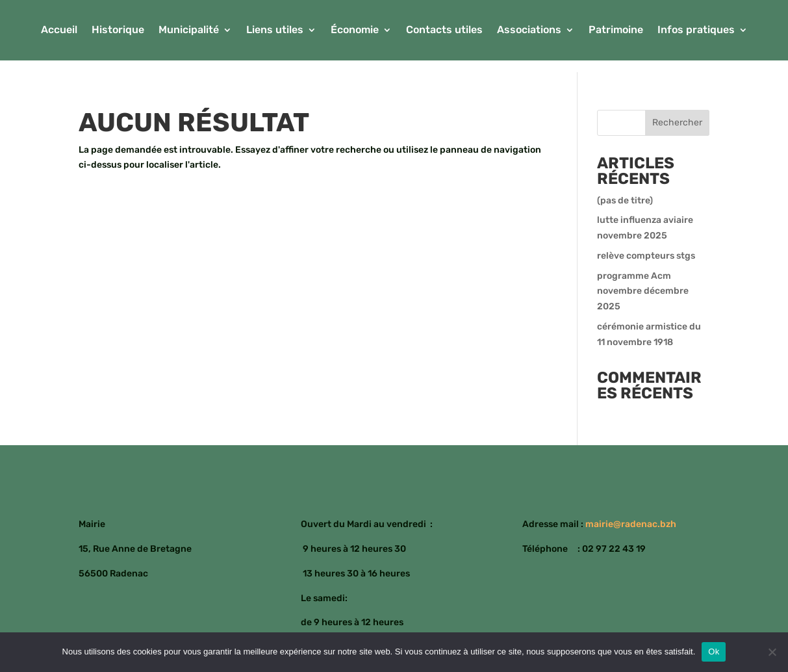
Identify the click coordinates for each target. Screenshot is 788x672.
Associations (529, 31)
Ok (714, 652)
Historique (118, 31)
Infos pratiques (696, 31)
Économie (355, 31)
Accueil (59, 31)
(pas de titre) (625, 200)
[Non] (772, 652)
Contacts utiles (444, 31)
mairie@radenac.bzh (631, 524)
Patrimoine (616, 31)
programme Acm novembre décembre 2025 (643, 291)
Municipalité (189, 31)
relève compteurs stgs (646, 256)
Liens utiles (275, 31)
